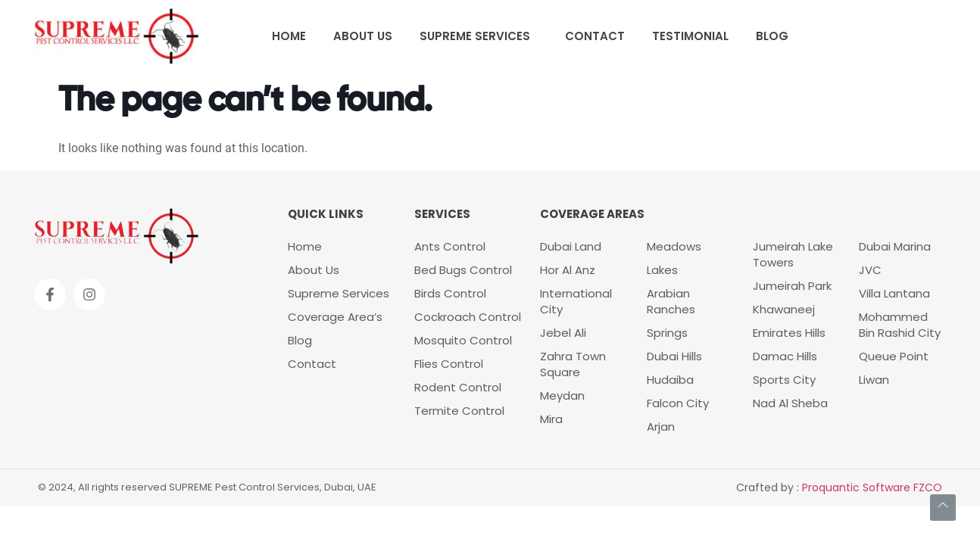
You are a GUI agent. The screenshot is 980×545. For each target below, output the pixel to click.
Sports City (784, 380)
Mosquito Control (463, 340)
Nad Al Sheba (790, 403)
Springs (667, 333)
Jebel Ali (563, 333)
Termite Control (459, 411)
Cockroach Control (468, 317)
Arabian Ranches (671, 301)
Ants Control (450, 246)
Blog (772, 36)
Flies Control (449, 364)
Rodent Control (459, 387)
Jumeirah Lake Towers (793, 254)
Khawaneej (784, 309)
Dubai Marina (895, 246)
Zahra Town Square (573, 364)
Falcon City (678, 403)
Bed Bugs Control (463, 270)
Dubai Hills (674, 356)
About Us (363, 36)
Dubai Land (571, 246)
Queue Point (894, 356)
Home (289, 36)
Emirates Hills (789, 333)
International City (576, 301)
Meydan (562, 396)
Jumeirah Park (792, 286)
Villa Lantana (894, 293)
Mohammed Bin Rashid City (900, 325)
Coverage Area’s (335, 317)
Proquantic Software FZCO (872, 487)
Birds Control (450, 293)
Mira (551, 419)
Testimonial (690, 36)
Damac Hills (785, 356)
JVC (870, 270)
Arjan (661, 427)
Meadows (674, 246)
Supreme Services (475, 36)
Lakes (662, 270)
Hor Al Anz (568, 270)
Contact (595, 36)
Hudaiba (670, 380)
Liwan (874, 380)
